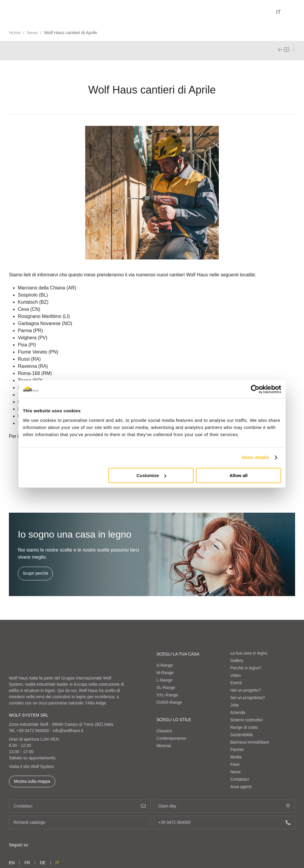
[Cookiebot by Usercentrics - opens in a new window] (255, 389)
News (32, 33)
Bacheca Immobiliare (250, 742)
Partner (237, 750)
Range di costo (244, 727)
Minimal (164, 746)
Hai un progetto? (246, 690)
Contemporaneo (171, 738)
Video (236, 675)
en (12, 863)
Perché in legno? (246, 668)
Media (236, 757)
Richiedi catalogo (80, 822)
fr (27, 863)
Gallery (237, 660)
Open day (224, 806)
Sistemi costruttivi (247, 720)
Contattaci (240, 779)
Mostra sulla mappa (32, 781)
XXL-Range (167, 695)
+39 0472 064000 (33, 731)
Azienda (238, 712)
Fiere (235, 764)
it (278, 12)
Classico (164, 731)
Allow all (239, 475)
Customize (151, 475)
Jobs (235, 705)
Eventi (236, 683)
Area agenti (241, 787)
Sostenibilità (242, 735)
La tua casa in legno (249, 653)
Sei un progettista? (248, 698)
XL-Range (166, 688)
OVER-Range (169, 702)
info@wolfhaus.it (68, 731)
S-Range (165, 665)
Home (15, 33)
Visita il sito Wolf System (31, 766)
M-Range (165, 673)
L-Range (164, 680)
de (43, 863)
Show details (255, 457)
